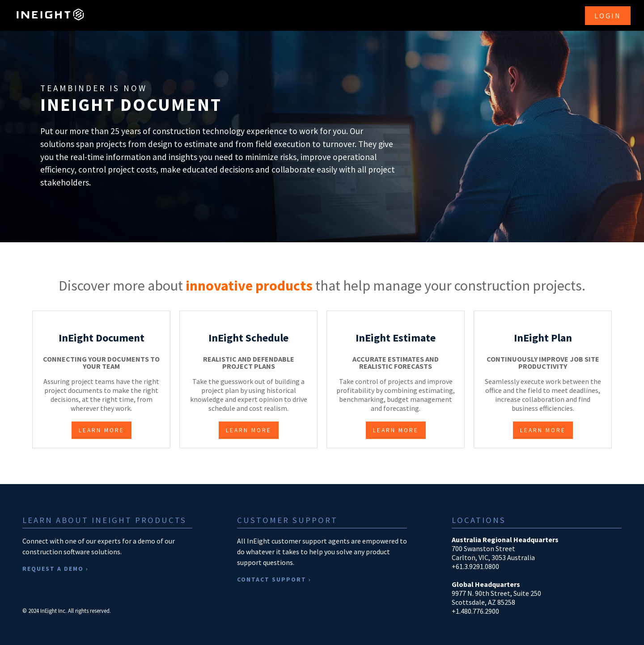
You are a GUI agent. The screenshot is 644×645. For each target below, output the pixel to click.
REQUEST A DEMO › (55, 569)
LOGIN (608, 16)
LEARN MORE (102, 430)
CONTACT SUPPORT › (274, 580)
